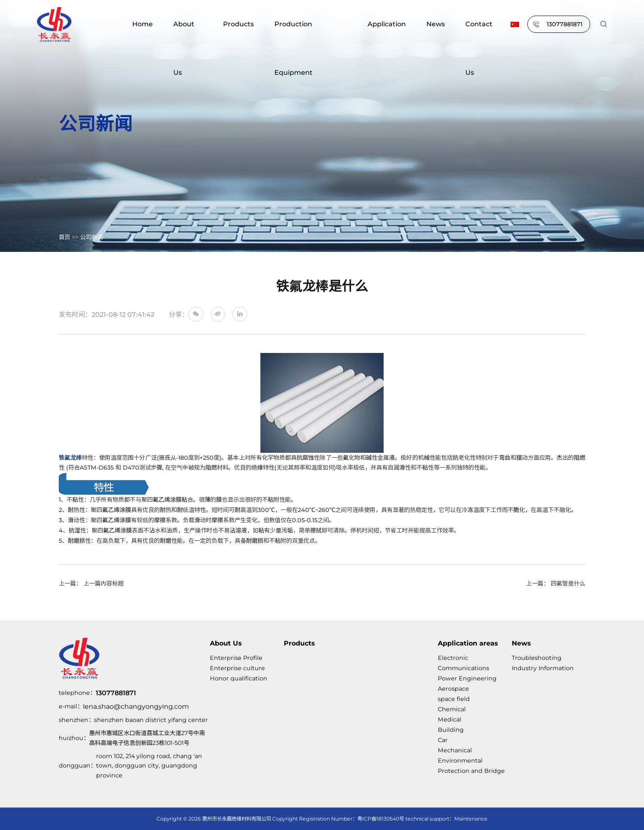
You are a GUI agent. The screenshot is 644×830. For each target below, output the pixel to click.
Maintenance (471, 819)
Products (238, 24)
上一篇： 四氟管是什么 (556, 583)
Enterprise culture (237, 668)
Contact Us (479, 48)
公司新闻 (92, 237)
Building (451, 730)
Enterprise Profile (236, 658)
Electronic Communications (463, 663)
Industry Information (543, 668)
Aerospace (453, 689)
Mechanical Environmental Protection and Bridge (471, 761)
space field (454, 699)
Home (143, 24)
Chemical (452, 709)
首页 (64, 237)
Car (443, 740)
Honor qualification (239, 678)
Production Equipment (293, 48)
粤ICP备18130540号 (381, 819)
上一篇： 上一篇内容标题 (91, 583)
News (436, 24)
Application (387, 24)
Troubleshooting (537, 658)
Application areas (468, 643)
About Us (184, 48)
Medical (450, 719)
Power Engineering (467, 678)
